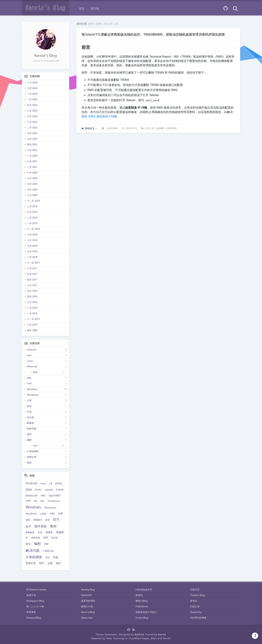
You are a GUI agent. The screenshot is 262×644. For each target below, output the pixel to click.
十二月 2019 (33, 201)
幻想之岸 (195, 606)
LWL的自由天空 (144, 590)
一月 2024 (32, 99)
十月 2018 (32, 235)
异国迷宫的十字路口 (146, 612)
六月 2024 (32, 88)
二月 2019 (32, 218)
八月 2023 (32, 111)
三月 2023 (32, 122)
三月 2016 (32, 302)
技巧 (56, 519)
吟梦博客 (31, 612)
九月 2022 (32, 133)
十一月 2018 (33, 229)
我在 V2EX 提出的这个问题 (99, 116)
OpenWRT (55, 495)
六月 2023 (32, 116)
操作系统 (41, 526)
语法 (47, 557)
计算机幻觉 (48, 551)
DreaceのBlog (34, 618)
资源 (55, 557)
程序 (29, 434)
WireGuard (50, 508)
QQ (35, 501)
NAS (29, 378)
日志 (29, 412)
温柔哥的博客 (88, 601)
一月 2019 (32, 223)
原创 (47, 520)
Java (29, 355)
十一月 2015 (33, 319)
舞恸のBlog (142, 601)
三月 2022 (32, 150)
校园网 (60, 532)
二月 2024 (32, 94)
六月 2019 (32, 212)
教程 (53, 526)
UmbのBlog (142, 618)
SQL (42, 501)
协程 (28, 520)
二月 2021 (32, 167)
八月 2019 (32, 206)
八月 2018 (32, 240)
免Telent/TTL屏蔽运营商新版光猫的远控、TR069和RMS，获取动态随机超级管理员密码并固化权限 (153, 34)
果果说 (139, 595)
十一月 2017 (33, 263)
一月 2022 (32, 156)
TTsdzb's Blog (198, 595)
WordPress (31, 514)
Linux (30, 361)
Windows (32, 389)
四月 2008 (32, 330)
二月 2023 (32, 128)
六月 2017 (32, 268)
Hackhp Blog (88, 590)
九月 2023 (32, 105)
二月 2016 (32, 308)
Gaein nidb (87, 618)
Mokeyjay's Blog (35, 601)
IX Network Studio (36, 590)
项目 (29, 463)
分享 (29, 400)
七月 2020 (32, 184)
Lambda (49, 490)
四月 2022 (32, 145)
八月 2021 (32, 161)
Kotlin (38, 490)
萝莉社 (194, 601)
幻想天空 (195, 590)
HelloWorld (142, 606)
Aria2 (43, 483)
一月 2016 (32, 313)
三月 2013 (32, 325)
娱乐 (35, 372)
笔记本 (55, 538)
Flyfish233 (86, 595)
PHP (29, 384)
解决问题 (33, 550)
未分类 (30, 417)
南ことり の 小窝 (35, 606)
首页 (82, 8)
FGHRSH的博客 (198, 618)
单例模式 (38, 520)
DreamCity (196, 612)
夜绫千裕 (31, 595)
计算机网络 (33, 451)
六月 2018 (32, 252)
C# (51, 483)
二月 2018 (32, 257)
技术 (28, 526)
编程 (29, 440)
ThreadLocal (54, 501)
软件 (42, 563)
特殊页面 (32, 429)
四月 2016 (32, 297)
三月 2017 (32, 285)
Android (31, 350)
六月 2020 (32, 190)
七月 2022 (32, 139)
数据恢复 (30, 532)
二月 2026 (32, 83)
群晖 (46, 544)
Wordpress (33, 395)
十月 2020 (32, 173)
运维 (50, 563)
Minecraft (32, 367)
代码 (52, 514)
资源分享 (32, 457)
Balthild (139, 634)
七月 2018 (32, 246)
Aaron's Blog (88, 612)
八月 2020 (32, 178)
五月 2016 (32, 291)
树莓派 (30, 423)
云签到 (43, 514)
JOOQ (59, 483)
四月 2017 (32, 280)
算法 (28, 544)
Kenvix (162, 634)
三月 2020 (32, 195)
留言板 (95, 8)
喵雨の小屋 (87, 606)
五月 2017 (32, 274)
